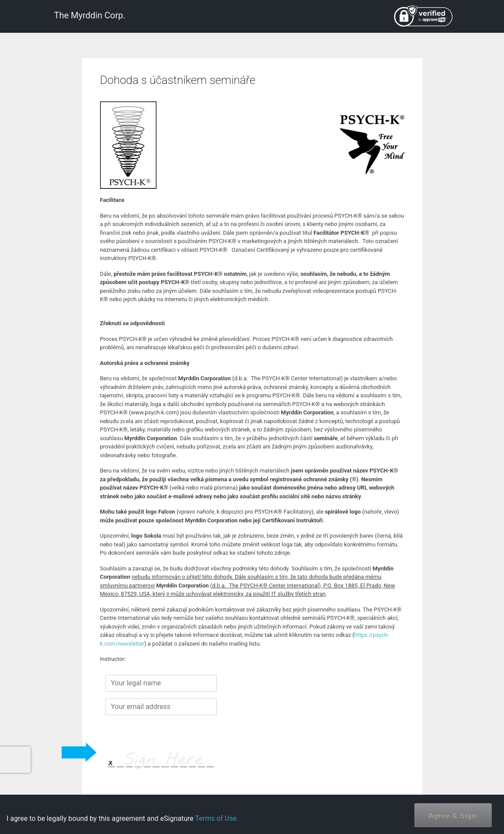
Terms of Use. (217, 818)
